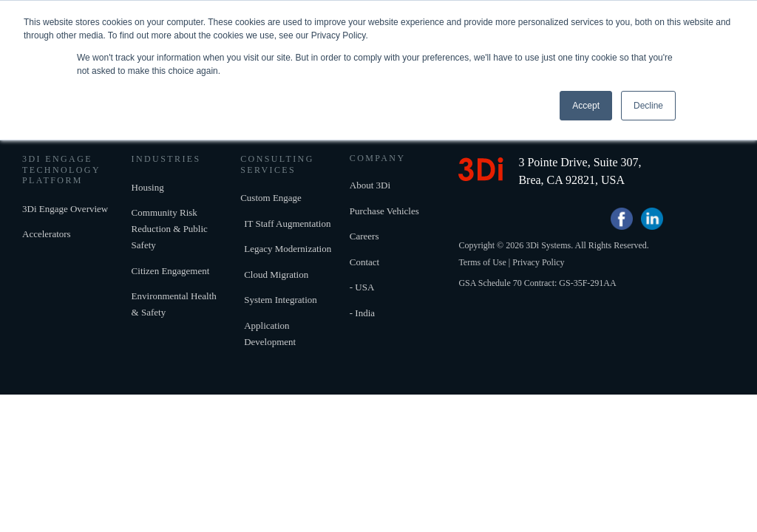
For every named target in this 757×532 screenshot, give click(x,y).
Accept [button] (586, 106)
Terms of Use (482, 277)
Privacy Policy (538, 277)
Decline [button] (648, 106)
